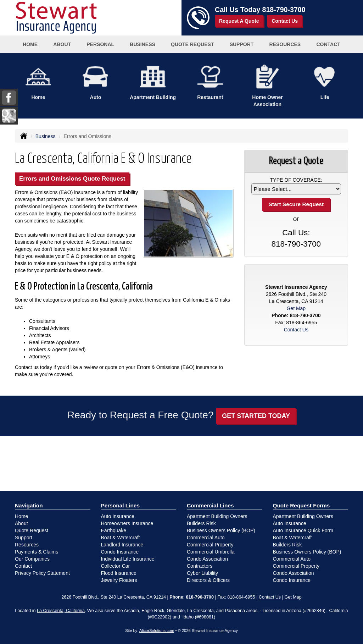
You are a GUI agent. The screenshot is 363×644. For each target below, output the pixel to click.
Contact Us (285, 21)
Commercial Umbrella (211, 552)
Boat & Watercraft (121, 538)
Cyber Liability (202, 573)
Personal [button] (100, 44)
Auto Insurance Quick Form (303, 530)
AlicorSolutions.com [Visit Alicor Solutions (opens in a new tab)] (157, 631)
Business (46, 136)
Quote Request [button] (192, 44)
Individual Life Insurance (128, 559)
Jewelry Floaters (119, 580)
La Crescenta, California (61, 611)
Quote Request (32, 530)
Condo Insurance (120, 552)
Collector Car (116, 566)
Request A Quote (239, 21)
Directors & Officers (208, 580)
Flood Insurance (119, 573)
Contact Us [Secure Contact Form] (296, 330)
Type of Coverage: (296, 180)
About (62, 44)
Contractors (200, 566)
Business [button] (143, 44)
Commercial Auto (206, 538)
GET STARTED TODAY (256, 416)
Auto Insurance (118, 516)
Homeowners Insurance (127, 523)
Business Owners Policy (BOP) (221, 530)
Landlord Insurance (122, 545)
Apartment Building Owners (217, 516)
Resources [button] (285, 44)
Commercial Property (210, 545)
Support (24, 538)
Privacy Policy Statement (42, 573)
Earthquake (114, 530)
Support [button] (242, 44)
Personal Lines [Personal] (121, 505)
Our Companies (32, 559)
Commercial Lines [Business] (210, 505)
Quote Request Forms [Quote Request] (301, 505)
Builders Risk (201, 523)
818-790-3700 (284, 10)
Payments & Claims (37, 552)
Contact (328, 44)
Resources (27, 545)
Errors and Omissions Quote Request (72, 179)
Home (30, 44)
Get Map (296, 308)
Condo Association (207, 559)
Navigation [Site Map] (29, 505)
